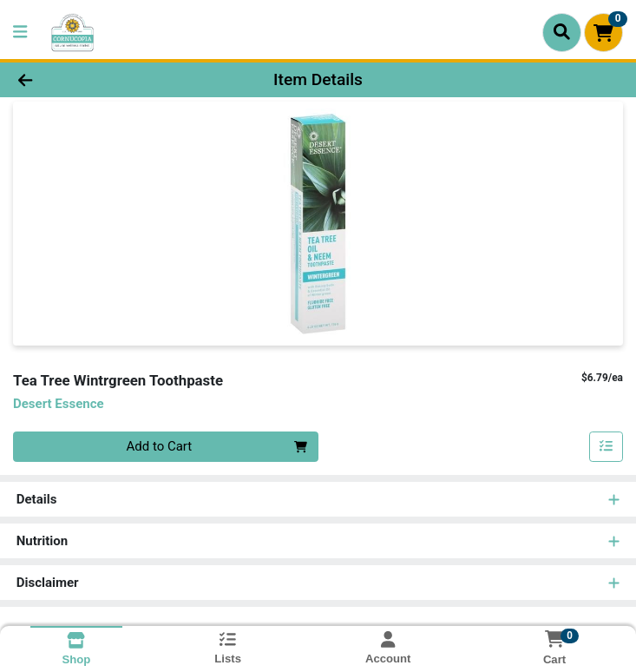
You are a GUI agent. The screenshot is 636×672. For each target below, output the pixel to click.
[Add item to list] (606, 447)
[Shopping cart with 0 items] (603, 33)
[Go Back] (89, 80)
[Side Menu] (20, 33)
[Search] (562, 32)
